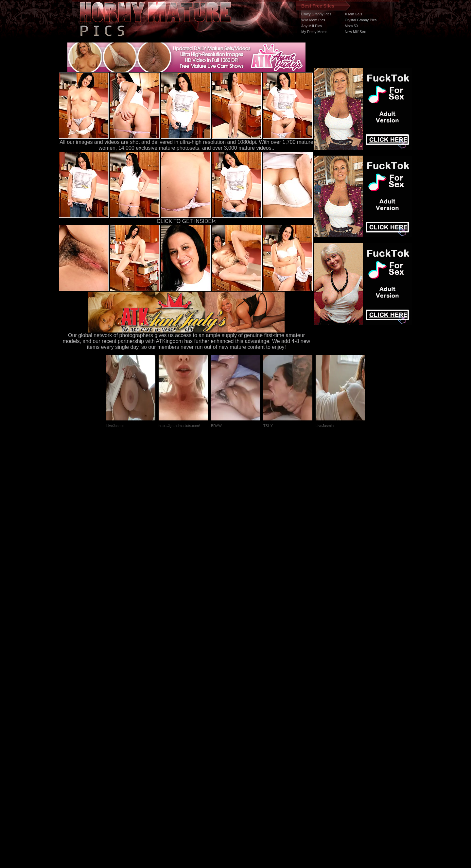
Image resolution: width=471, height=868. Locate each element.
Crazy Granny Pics (316, 14)
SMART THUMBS (247, 745)
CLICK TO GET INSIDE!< (186, 221)
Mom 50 (351, 26)
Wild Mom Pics (313, 20)
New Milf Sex (355, 32)
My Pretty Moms (314, 32)
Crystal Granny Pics (361, 20)
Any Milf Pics (312, 26)
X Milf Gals (353, 14)
